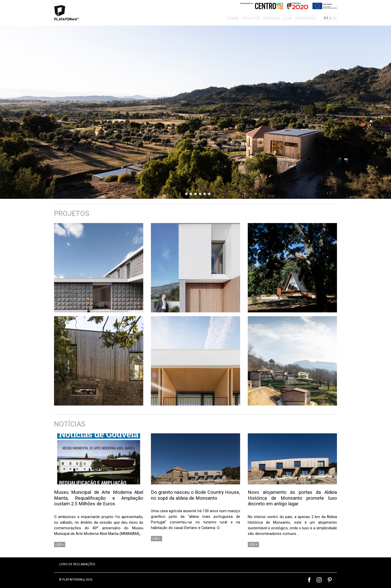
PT (326, 18)
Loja (286, 19)
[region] (195, 112)
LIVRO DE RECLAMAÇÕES (77, 564)
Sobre (232, 19)
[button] (195, 112)
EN (334, 18)
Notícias (270, 19)
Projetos (250, 19)
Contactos (304, 19)
